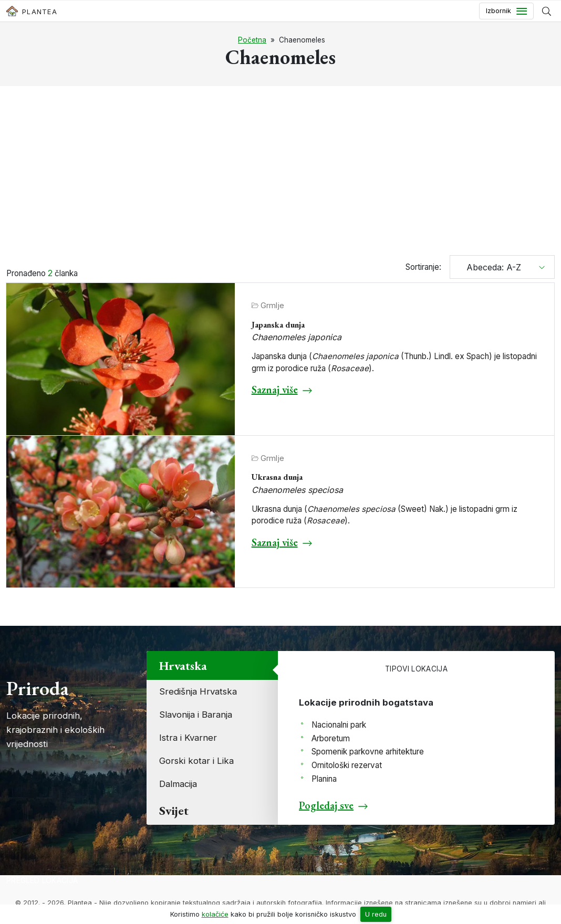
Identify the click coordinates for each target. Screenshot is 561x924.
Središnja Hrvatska (198, 691)
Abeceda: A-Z (490, 267)
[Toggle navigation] (506, 11)
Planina (324, 779)
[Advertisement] (280, 172)
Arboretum (331, 738)
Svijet (174, 810)
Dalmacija (178, 784)
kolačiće (215, 914)
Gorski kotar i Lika (196, 761)
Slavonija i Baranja (196, 715)
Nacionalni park (339, 725)
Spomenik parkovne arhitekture (368, 752)
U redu (376, 914)
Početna (252, 40)
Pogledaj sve (326, 805)
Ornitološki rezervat (347, 765)
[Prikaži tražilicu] (547, 11)
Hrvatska (183, 665)
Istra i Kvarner (188, 738)
